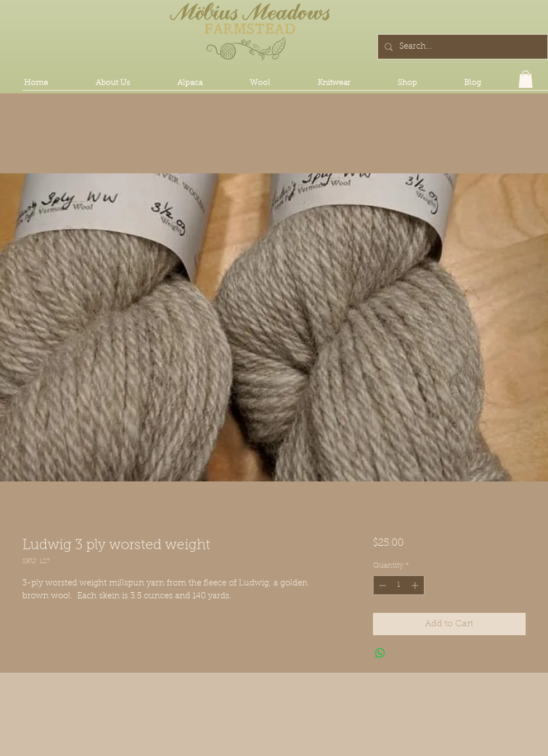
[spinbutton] (398, 585)
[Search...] (462, 47)
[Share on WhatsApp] (380, 653)
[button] (526, 79)
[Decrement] (381, 585)
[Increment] (416, 585)
